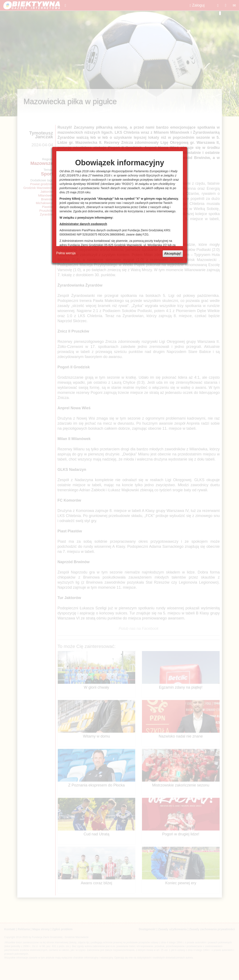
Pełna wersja (66, 253)
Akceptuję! (173, 254)
